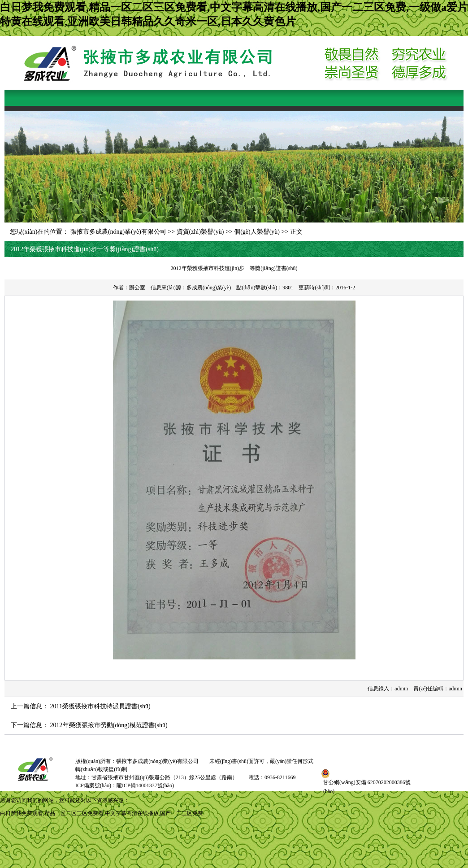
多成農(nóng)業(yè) (209, 288)
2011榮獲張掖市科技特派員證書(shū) (100, 706)
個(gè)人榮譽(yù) (257, 232)
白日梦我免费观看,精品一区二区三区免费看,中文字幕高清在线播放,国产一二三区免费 (102, 813)
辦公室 (137, 288)
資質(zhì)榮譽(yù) (200, 232)
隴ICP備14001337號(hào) (145, 785)
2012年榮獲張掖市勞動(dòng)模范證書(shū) (109, 725)
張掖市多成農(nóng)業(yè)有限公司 (118, 232)
